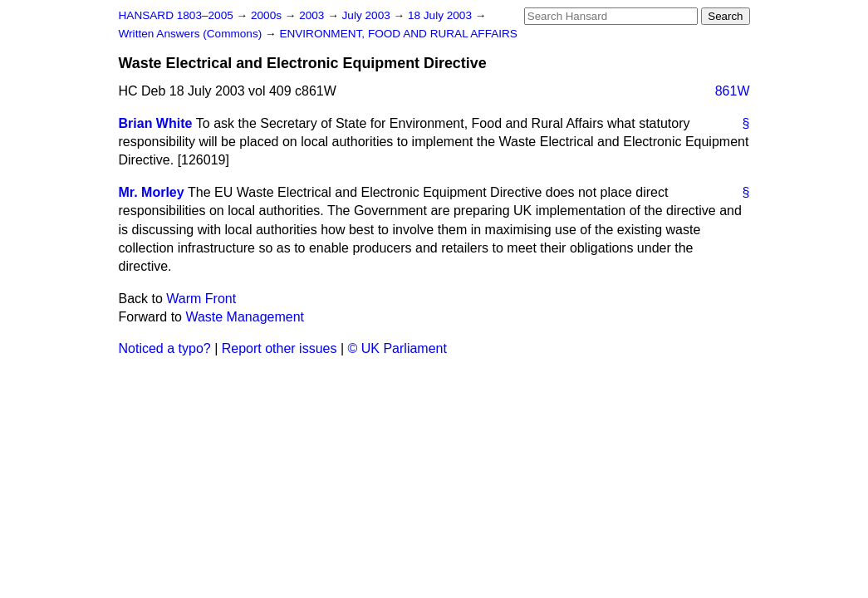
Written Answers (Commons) (192, 34)
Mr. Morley (152, 192)
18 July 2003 (441, 15)
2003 (313, 15)
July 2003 (368, 15)
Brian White (156, 123)
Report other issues (280, 348)
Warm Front (201, 299)
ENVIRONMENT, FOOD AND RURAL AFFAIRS (398, 34)
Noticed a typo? (165, 348)
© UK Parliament (397, 348)
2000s (268, 15)
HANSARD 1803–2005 (176, 15)
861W (733, 91)
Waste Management (245, 317)
